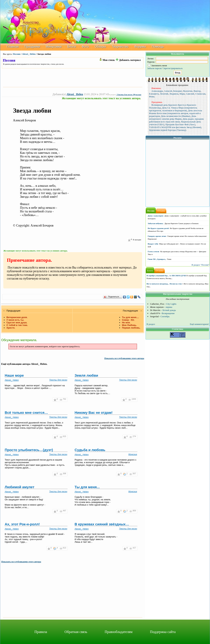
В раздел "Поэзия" (200, 265)
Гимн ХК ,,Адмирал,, (157, 259)
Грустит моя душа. (17, 323)
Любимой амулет (20, 487)
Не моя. (126, 323)
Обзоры (100, 47)
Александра (157, 91)
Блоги (72, 47)
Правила (41, 632)
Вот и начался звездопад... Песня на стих (164, 284)
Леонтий (164, 94)
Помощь (158, 47)
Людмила (174, 94)
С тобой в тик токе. (17, 325)
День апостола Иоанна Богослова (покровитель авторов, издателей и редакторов (175, 113)
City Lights (171, 304)
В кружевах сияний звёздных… (102, 524)
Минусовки (54, 47)
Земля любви (86, 375)
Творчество (120, 47)
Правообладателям (119, 632)
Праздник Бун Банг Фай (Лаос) (180, 124)
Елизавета (154, 94)
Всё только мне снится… (26, 413)
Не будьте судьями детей (158, 228)
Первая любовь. (131, 328)
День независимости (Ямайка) (175, 116)
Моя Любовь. (129, 325)
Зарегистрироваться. (173, 68)
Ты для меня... (87, 487)
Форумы (140, 47)
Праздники (32, 47)
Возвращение (168, 313)
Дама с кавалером (156, 216)
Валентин (188, 91)
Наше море (14, 375)
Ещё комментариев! (199, 324)
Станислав (200, 94)
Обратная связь (76, 632)
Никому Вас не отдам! (94, 413)
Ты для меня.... (130, 317)
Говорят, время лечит (157, 236)
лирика (169, 307)
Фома (152, 97)
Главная (13, 47)
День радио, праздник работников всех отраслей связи (176, 120)
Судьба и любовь (90, 450)
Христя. (11, 328)
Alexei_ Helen (29, 54)
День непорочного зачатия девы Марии (173, 117)
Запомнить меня (157, 65)
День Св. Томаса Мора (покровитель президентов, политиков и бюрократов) (173, 109)
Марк (182, 94)
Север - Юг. (128, 320)
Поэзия (17, 54)
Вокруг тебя (153, 244)
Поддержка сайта (163, 632)
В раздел (151, 324)
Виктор (197, 91)
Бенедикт (178, 91)
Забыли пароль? (155, 68)
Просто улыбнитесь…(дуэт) (29, 450)
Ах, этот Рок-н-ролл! (22, 524)
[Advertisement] (73, 78)
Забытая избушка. (156, 223)
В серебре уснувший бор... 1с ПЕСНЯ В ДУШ (166, 276)
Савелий (190, 94)
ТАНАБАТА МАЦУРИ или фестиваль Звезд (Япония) (175, 127)
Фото (85, 47)
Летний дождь (169, 310)
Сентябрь (165, 316)
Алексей (168, 91)
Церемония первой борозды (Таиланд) (168, 130)
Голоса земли (154, 251)
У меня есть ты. (15, 320)
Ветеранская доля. (17, 317)
